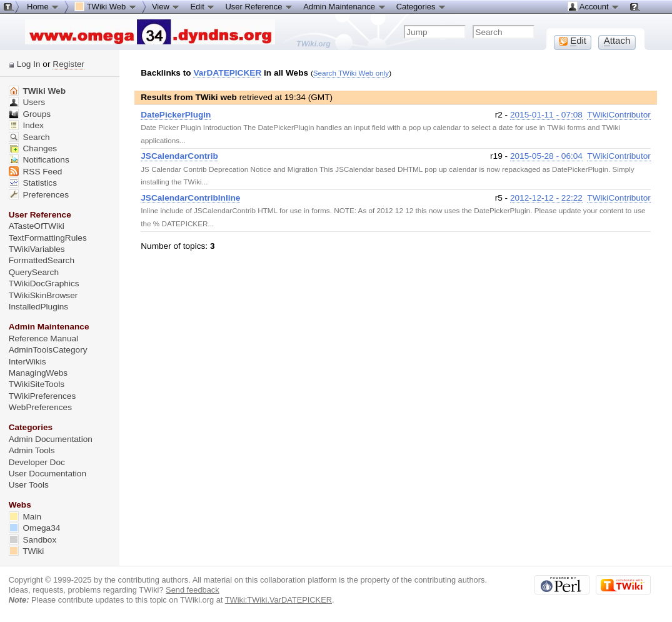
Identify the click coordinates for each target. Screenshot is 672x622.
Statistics (33, 183)
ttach (617, 41)
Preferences (39, 195)
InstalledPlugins (39, 307)
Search (29, 137)
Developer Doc (37, 462)
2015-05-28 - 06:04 (546, 156)
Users (27, 102)
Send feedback (193, 590)
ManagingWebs (38, 373)
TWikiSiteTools (37, 384)
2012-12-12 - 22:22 (546, 198)
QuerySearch (34, 272)
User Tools (29, 485)
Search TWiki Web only (351, 73)
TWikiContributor (619, 115)
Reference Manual (43, 339)
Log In (29, 64)
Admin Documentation (51, 439)
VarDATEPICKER (227, 73)
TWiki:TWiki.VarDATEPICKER (278, 600)
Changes (33, 148)
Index (26, 125)
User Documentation (48, 474)
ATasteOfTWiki (37, 226)
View (166, 6)
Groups (30, 114)
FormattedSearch (42, 260)
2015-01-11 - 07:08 (546, 115)
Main (25, 517)
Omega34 (35, 528)
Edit (203, 6)
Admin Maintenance (345, 6)
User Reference (259, 6)
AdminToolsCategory (48, 350)
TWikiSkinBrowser (43, 295)
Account (594, 6)
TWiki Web (37, 91)
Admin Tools (32, 450)
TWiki (27, 551)
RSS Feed (36, 172)
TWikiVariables (37, 249)
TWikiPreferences (43, 396)
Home (43, 6)
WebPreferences (40, 407)
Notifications (39, 160)
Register (68, 64)
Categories (421, 6)
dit (573, 41)
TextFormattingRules (48, 238)
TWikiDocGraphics (44, 283)
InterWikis (28, 362)
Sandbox (33, 540)
